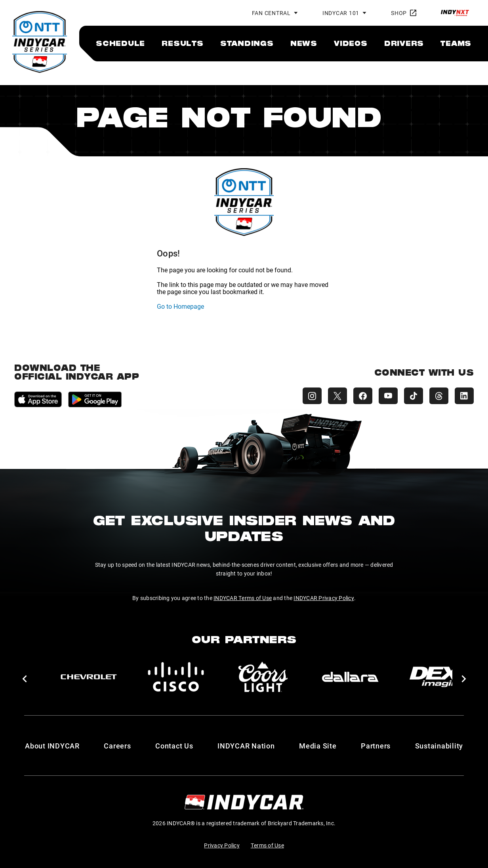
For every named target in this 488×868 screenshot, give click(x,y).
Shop (404, 13)
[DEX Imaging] (437, 677)
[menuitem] (120, 43)
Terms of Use (267, 845)
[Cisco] (176, 677)
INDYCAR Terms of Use (243, 598)
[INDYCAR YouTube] (388, 396)
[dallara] (350, 677)
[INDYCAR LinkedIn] (464, 396)
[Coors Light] (263, 677)
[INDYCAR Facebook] (363, 396)
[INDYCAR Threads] (439, 396)
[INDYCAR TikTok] (414, 396)
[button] (24, 679)
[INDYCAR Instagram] (312, 396)
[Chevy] (89, 677)
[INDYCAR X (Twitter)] (337, 396)
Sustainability (439, 746)
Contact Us (174, 746)
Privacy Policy (222, 845)
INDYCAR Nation (246, 746)
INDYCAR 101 (341, 13)
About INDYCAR (52, 746)
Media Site (318, 746)
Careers (117, 746)
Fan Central (271, 13)
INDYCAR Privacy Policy (324, 598)
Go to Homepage (180, 306)
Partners (376, 746)
